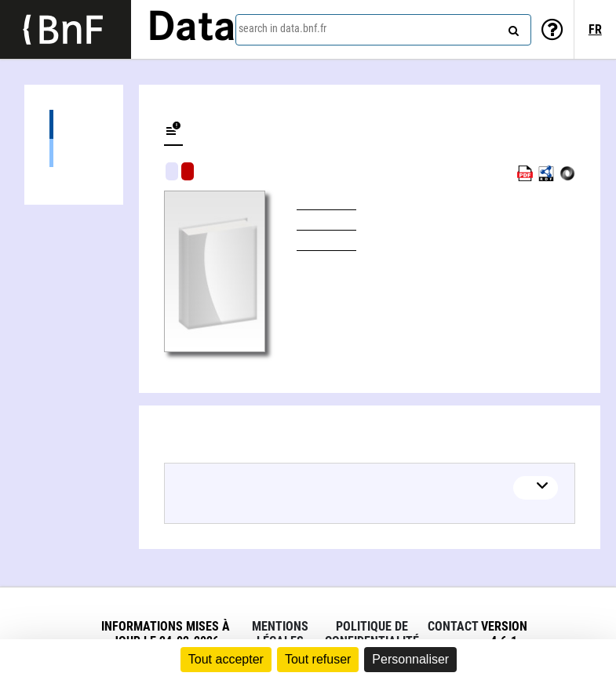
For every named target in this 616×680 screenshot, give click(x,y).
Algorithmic (188, 171)
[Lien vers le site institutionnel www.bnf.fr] (66, 29)
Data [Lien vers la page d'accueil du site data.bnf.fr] (191, 29)
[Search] (512, 27)
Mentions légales (280, 634)
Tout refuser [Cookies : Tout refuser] (318, 659)
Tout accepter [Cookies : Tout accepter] (226, 659)
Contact (453, 626)
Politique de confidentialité (372, 634)
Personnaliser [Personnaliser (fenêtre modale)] (410, 659)
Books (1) (74, 153)
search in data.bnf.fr (282, 28)
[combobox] (383, 30)
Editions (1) (74, 124)
